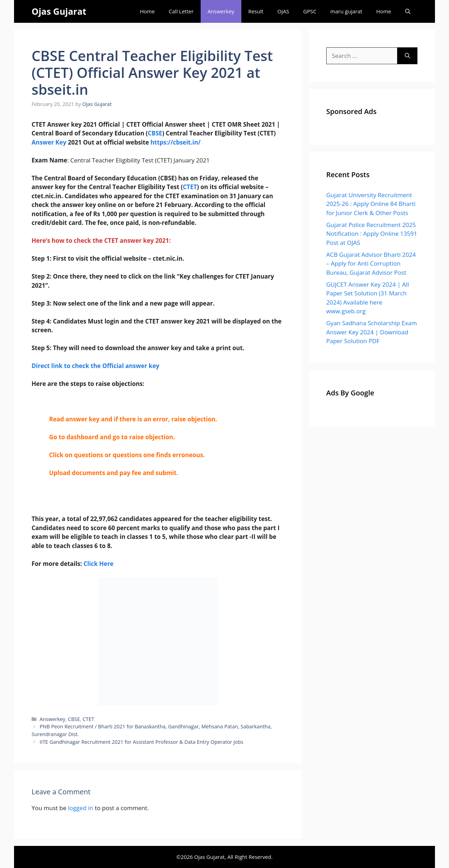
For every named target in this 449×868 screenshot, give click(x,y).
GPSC (310, 11)
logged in (81, 808)
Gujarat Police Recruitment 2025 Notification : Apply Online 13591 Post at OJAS (372, 234)
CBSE (155, 133)
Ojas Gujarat (59, 11)
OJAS (283, 11)
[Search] (407, 56)
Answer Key (49, 142)
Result (256, 11)
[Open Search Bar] (408, 11)
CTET (190, 187)
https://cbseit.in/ (176, 142)
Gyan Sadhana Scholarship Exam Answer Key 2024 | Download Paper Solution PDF (371, 332)
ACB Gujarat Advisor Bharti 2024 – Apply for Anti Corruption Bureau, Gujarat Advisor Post (371, 263)
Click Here (99, 564)
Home (147, 11)
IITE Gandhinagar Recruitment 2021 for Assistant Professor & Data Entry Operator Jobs (142, 742)
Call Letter (181, 11)
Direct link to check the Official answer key (95, 366)
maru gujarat (346, 11)
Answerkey (221, 11)
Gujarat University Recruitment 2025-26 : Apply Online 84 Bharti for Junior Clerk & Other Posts (371, 204)
